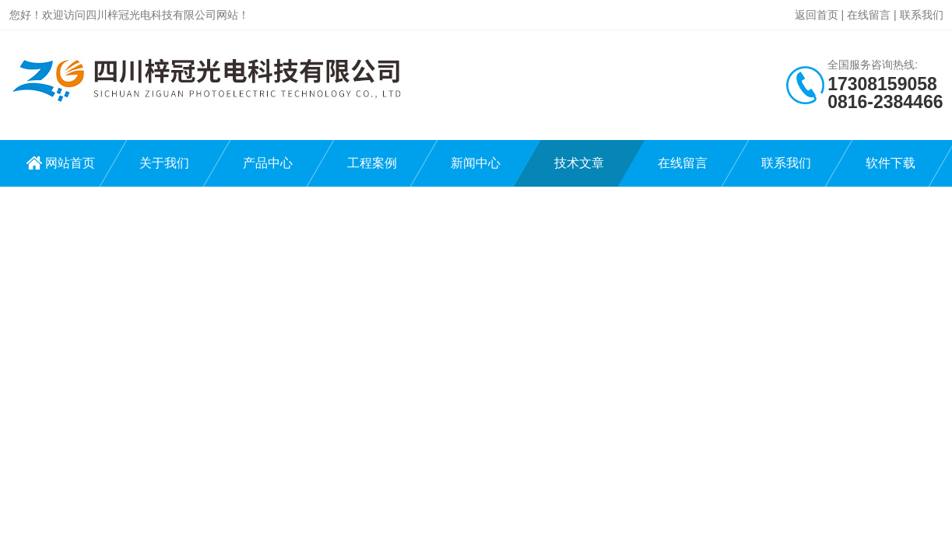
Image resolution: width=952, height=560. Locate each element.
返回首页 (817, 15)
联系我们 (922, 15)
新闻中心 (476, 163)
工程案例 (372, 163)
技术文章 (579, 163)
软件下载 (891, 163)
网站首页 (70, 163)
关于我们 (164, 163)
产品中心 (268, 163)
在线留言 (869, 15)
